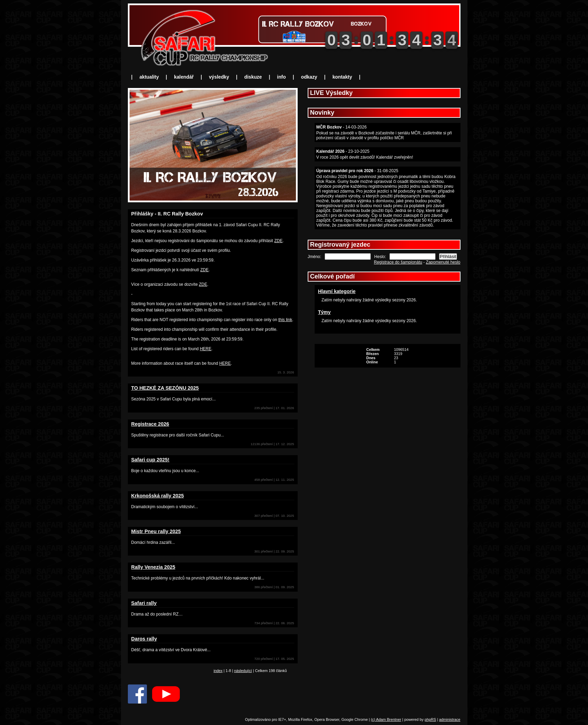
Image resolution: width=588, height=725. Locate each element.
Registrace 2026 (150, 424)
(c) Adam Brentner (386, 719)
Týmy (324, 312)
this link (285, 320)
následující (243, 671)
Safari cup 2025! (150, 460)
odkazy (309, 77)
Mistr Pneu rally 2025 (156, 531)
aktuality (149, 77)
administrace (450, 719)
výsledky (219, 77)
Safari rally (144, 603)
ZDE (278, 241)
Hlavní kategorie (337, 291)
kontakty (342, 77)
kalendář (184, 77)
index (218, 671)
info (282, 77)
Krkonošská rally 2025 (158, 496)
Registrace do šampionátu (398, 262)
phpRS (430, 719)
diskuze (253, 77)
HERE (206, 349)
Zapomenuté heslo (443, 262)
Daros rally (144, 639)
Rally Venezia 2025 (153, 567)
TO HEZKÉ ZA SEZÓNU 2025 (165, 388)
